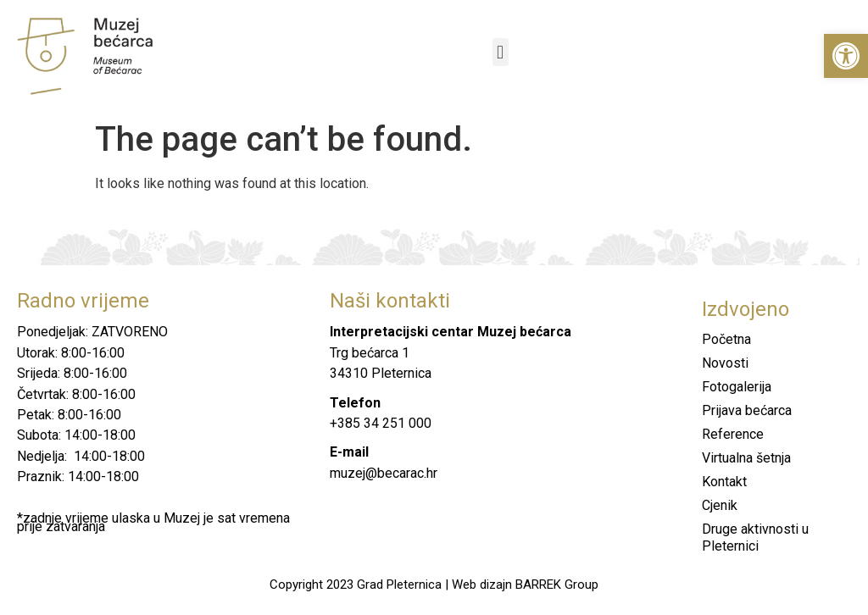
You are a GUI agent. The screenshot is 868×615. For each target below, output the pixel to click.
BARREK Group (557, 585)
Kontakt (724, 482)
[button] (846, 56)
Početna (726, 339)
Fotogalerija (737, 387)
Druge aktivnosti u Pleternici (755, 537)
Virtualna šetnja (746, 458)
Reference (733, 434)
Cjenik (720, 505)
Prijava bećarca (747, 410)
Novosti (725, 363)
